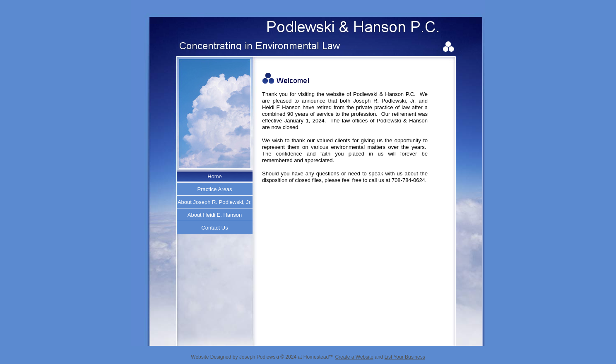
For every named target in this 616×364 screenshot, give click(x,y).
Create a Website (354, 357)
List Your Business (405, 357)
